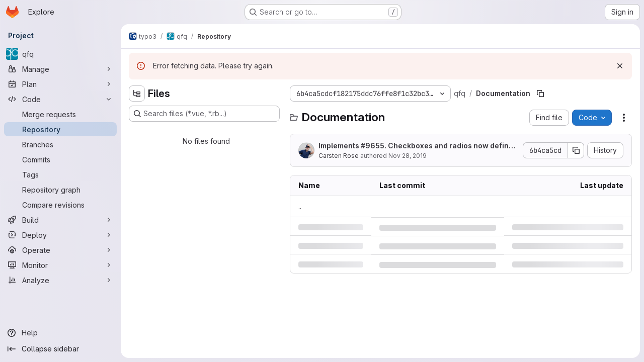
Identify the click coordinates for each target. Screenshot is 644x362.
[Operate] (60, 250)
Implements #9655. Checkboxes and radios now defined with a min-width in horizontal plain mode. (418, 146)
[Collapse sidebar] (60, 349)
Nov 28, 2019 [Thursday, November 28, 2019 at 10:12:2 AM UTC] (408, 156)
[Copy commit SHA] (576, 150)
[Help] (60, 333)
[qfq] (60, 54)
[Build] (60, 220)
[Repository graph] (60, 190)
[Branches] (60, 144)
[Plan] (60, 84)
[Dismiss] (620, 66)
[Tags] (60, 174)
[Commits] (60, 159)
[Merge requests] (60, 114)
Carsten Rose (339, 156)
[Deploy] (60, 235)
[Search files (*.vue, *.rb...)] (204, 114)
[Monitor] (60, 265)
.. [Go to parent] (300, 206)
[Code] (60, 99)
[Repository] (60, 129)
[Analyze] (60, 280)
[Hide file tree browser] (137, 94)
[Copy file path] (540, 94)
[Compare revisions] (60, 205)
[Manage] (60, 69)
